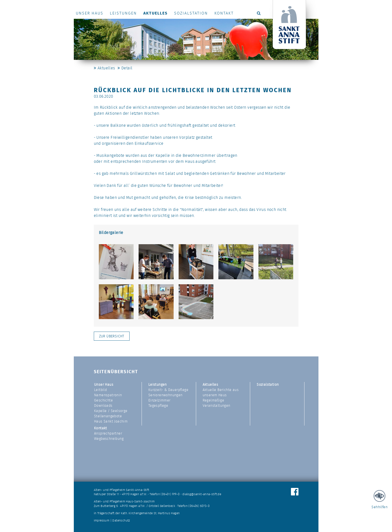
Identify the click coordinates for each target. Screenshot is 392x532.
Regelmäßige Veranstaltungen (217, 403)
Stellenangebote (108, 416)
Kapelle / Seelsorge (111, 411)
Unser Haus (90, 13)
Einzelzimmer (159, 400)
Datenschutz (121, 520)
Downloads (103, 406)
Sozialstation (191, 13)
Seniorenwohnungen (165, 395)
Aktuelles (155, 13)
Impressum (102, 520)
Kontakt (224, 13)
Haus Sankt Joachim (111, 421)
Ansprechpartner (108, 433)
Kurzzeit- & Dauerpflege (168, 390)
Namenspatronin (108, 395)
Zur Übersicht (112, 336)
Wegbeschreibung (109, 439)
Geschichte (103, 400)
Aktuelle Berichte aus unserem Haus (221, 392)
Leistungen (123, 13)
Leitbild (100, 390)
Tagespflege (158, 406)
